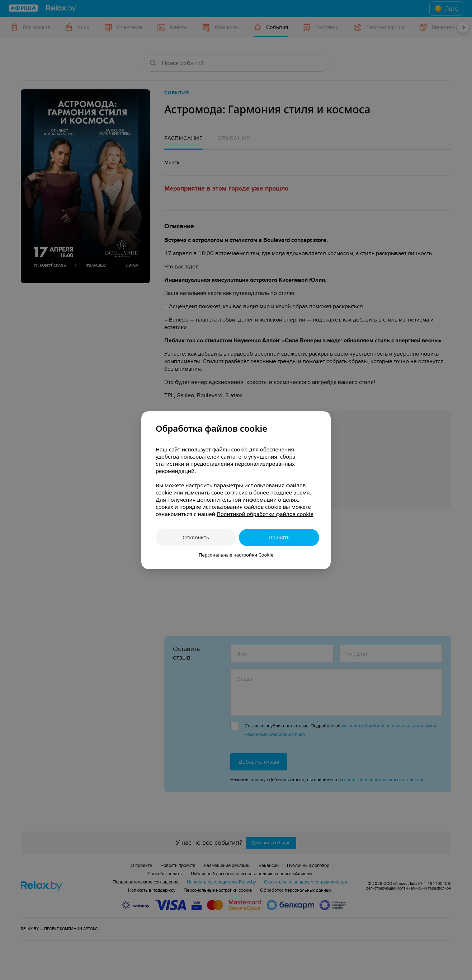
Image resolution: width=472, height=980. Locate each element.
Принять (279, 537)
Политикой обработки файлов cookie (265, 514)
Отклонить (196, 537)
